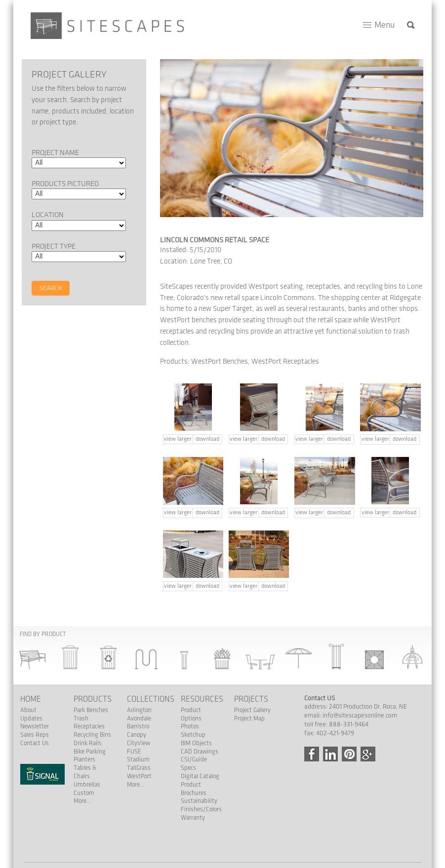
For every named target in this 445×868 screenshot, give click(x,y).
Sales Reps (35, 735)
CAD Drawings (200, 752)
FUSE (134, 752)
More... (82, 801)
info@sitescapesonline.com (360, 716)
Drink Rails (88, 743)
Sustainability (199, 801)
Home (31, 699)
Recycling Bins (92, 735)
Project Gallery (252, 710)
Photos (190, 726)
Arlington (139, 710)
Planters (84, 759)
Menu (384, 25)
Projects (251, 699)
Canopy (137, 735)
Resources (202, 699)
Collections (151, 699)
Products (93, 699)
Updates (31, 718)
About (28, 710)
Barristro (138, 726)
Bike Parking (90, 752)
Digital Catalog (200, 776)
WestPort (139, 776)
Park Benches (91, 710)
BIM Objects (196, 743)
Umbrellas (87, 785)
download (207, 439)
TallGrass (139, 768)
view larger (178, 439)
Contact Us (35, 743)
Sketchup (193, 735)
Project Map (249, 718)
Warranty (193, 818)
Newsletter (35, 726)
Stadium (138, 759)
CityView (139, 743)
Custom (84, 793)
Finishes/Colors (201, 809)
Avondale (139, 718)
